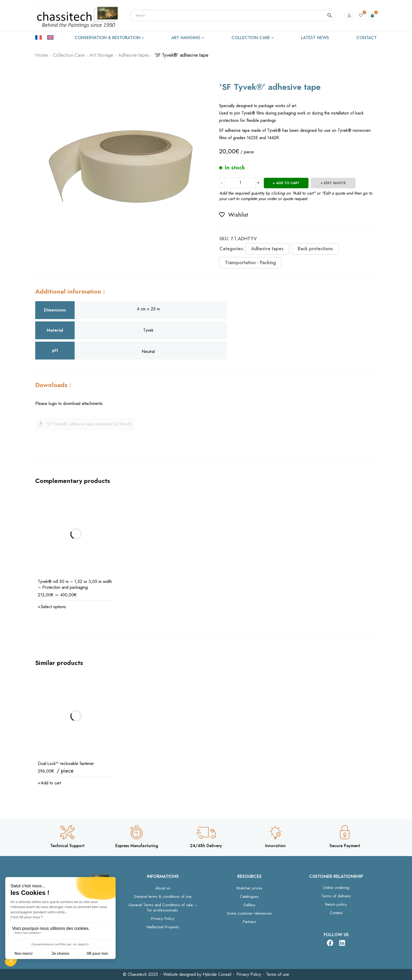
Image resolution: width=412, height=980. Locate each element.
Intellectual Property (163, 927)
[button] (49, 783)
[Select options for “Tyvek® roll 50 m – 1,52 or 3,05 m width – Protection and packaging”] (52, 607)
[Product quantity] (240, 183)
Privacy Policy (163, 919)
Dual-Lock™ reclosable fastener (66, 763)
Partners (249, 922)
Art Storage (101, 55)
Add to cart (288, 183)
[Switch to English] (50, 37)
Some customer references (249, 913)
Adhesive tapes (134, 55)
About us (163, 888)
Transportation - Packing (250, 263)
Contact (336, 913)
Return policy (336, 904)
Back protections (315, 249)
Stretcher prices (249, 888)
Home (42, 55)
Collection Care (69, 55)
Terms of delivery (336, 896)
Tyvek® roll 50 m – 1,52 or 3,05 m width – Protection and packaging (75, 584)
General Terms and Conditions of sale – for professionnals (163, 908)
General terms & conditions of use (163, 896)
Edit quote (335, 183)
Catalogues (249, 896)
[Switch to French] (41, 37)
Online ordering (336, 888)
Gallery (249, 905)
